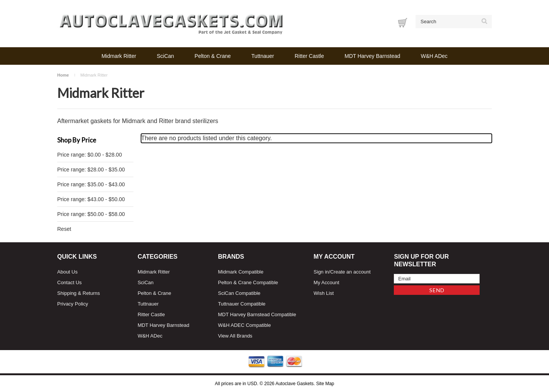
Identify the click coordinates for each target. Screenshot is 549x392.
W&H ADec (434, 56)
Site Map (325, 384)
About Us (67, 272)
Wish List (324, 293)
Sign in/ (322, 272)
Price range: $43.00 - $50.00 (91, 199)
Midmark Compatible (241, 272)
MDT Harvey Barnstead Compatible (257, 314)
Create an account (350, 272)
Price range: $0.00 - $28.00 (90, 155)
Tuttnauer (262, 56)
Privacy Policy (73, 304)
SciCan (165, 56)
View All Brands (235, 336)
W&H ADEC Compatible (245, 325)
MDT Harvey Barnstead (372, 56)
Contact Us (69, 282)
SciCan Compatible (239, 293)
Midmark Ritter (119, 56)
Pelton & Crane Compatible (248, 282)
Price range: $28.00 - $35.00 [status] (91, 170)
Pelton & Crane (213, 56)
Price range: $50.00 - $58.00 (91, 214)
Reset (64, 229)
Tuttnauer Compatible (242, 304)
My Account (327, 282)
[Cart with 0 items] (403, 23)
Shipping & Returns (79, 293)
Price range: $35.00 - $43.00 (91, 184)
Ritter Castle (309, 56)
